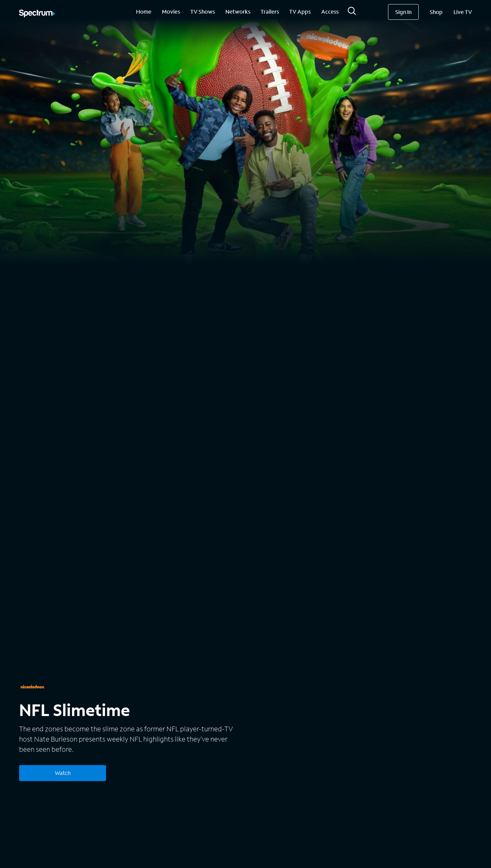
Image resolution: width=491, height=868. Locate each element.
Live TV (463, 12)
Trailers (270, 11)
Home (144, 11)
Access (330, 11)
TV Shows (203, 11)
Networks (238, 11)
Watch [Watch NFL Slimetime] (63, 773)
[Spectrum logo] (37, 14)
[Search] (352, 13)
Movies (171, 11)
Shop (436, 12)
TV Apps (300, 11)
